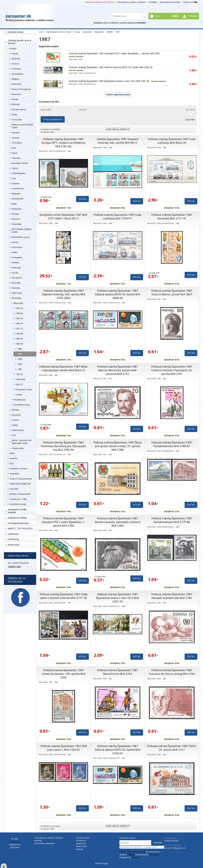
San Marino (17, 278)
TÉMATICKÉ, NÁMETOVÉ (20, 484)
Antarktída (15, 474)
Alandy (15, 54)
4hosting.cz (154, 855)
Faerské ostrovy (19, 109)
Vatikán (15, 425)
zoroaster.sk (18, 16)
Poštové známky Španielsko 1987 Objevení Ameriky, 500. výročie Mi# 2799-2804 (64, 294)
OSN (14, 435)
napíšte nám (14, 566)
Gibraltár (16, 133)
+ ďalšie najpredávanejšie (118, 94)
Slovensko (16, 283)
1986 (20, 349)
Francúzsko (17, 120)
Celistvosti (13, 534)
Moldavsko (17, 209)
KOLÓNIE (14, 489)
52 (48, 132)
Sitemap (80, 849)
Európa (13, 49)
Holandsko (17, 224)
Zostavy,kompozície (18, 523)
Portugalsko (17, 257)
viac (69, 151)
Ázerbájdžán (17, 74)
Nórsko (15, 242)
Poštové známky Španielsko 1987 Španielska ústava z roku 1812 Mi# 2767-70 (109, 81)
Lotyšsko (16, 183)
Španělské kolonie (22, 405)
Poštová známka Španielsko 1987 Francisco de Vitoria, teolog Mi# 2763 (172, 672)
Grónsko (16, 138)
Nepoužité (18, 303)
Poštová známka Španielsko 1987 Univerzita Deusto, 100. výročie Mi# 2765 (64, 674)
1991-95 (19, 374)
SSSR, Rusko (17, 293)
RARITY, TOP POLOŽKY (20, 528)
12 (42, 132)
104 (52, 132)
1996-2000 (20, 379)
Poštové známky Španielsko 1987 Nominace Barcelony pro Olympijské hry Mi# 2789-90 (63, 446)
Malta (14, 204)
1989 (20, 364)
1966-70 (19, 323)
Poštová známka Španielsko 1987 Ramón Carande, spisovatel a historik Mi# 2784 (118, 522)
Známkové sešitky (17, 518)
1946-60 (19, 313)
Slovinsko (16, 288)
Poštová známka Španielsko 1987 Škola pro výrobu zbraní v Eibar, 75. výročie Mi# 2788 (118, 446)
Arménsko (16, 69)
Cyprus (15, 168)
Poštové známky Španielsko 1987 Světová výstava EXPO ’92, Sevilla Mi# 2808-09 (118, 294)
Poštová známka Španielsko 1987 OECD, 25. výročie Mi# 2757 (172, 748)
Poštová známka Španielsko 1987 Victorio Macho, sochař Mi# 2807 (172, 292)
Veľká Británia (18, 430)
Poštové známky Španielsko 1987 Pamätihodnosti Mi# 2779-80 (172, 520)
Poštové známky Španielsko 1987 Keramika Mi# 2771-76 (172, 217)
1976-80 (19, 334)
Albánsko (16, 59)
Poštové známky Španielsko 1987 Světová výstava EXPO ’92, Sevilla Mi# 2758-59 (111, 67)
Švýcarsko (16, 415)
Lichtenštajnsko (19, 173)
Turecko (15, 420)
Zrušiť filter (190, 120)
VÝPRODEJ (13, 539)
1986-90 (19, 344)
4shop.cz (136, 857)
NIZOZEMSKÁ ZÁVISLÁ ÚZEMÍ (22, 231)
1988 (20, 359)
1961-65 (19, 318)
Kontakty (153, 2)
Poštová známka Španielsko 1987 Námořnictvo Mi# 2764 (118, 672)
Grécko (15, 273)
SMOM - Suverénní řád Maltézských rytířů (22, 442)
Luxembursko (18, 189)
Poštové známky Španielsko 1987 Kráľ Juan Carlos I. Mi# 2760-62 (64, 748)
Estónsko (16, 104)
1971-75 (19, 329)
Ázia (12, 464)
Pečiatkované (20, 400)
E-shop (123, 852)
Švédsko (16, 410)
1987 (20, 354)
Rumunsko (16, 268)
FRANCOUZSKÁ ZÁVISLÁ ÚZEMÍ (22, 126)
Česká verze (190, 2)
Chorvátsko (17, 143)
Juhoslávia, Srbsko (20, 163)
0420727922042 (171, 841)
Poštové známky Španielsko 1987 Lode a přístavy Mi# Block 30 (172, 141)
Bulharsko (16, 94)
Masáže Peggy (101, 863)
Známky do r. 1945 (18, 499)
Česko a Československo (21, 479)
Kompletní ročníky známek (17, 511)
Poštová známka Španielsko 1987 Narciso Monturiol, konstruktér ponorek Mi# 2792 (118, 370)
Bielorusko (17, 84)
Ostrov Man (17, 247)
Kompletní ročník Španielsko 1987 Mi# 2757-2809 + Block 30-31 (63, 217)
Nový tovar (14, 545)
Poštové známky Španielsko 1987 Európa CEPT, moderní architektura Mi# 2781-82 (63, 143)
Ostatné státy (18, 448)
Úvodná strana (16, 32)
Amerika (14, 458)
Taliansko (16, 158)
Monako (15, 214)
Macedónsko (18, 199)
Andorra (16, 64)
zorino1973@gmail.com (175, 848)
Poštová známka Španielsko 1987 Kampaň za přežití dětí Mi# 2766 (172, 596)
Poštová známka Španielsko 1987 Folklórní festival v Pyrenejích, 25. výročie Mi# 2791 (172, 370)
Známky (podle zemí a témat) (20, 42)
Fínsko (15, 115)
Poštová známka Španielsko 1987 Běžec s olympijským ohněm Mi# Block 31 (64, 368)
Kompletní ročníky (24, 390)
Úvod (41, 32)
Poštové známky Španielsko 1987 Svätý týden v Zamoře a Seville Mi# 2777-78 (64, 596)
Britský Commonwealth (20, 494)
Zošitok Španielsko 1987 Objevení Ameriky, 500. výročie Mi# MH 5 (118, 141)
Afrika (12, 453)
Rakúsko (15, 263)
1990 (20, 369)
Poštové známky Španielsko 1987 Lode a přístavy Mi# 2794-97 (118, 217)
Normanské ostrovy (21, 237)
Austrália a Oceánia (19, 469)
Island (14, 153)
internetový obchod (136, 852)
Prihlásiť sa (81, 841)
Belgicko (16, 79)
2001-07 (19, 384)
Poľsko (15, 252)
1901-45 (19, 308)
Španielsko (17, 298)
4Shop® (131, 855)
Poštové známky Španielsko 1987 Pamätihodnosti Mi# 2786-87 (172, 444)
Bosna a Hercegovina (21, 89)
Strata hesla (81, 846)
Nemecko (16, 219)
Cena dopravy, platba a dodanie (131, 2)
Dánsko (15, 99)
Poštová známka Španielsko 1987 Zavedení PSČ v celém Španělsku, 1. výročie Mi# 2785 (114, 53)
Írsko (14, 148)
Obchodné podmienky (170, 2)
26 (45, 132)
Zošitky (19, 395)
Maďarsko (16, 194)
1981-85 (19, 339)
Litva (14, 178)
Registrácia (81, 843)
